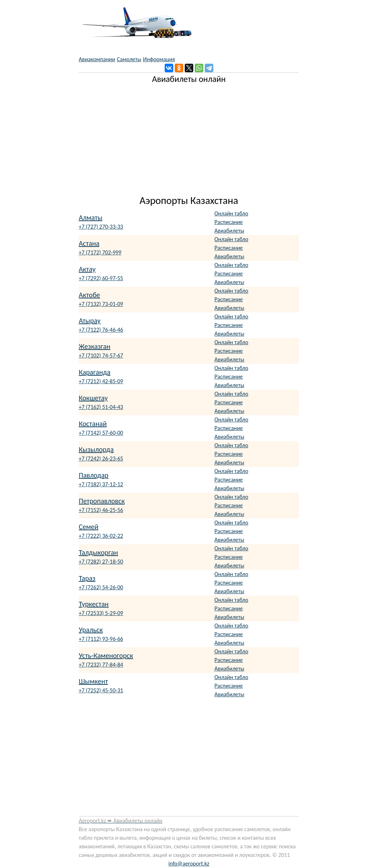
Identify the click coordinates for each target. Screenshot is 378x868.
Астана (89, 243)
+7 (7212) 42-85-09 (101, 381)
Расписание (229, 222)
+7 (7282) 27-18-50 (101, 562)
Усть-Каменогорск (106, 655)
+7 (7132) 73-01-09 (101, 304)
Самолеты (129, 59)
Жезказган (94, 346)
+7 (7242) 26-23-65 (101, 459)
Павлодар (94, 475)
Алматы (91, 218)
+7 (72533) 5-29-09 (101, 613)
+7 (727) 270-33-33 (101, 227)
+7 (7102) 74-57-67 (101, 355)
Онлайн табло (231, 213)
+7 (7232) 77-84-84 (101, 665)
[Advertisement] (189, 139)
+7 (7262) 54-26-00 (101, 587)
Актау (87, 269)
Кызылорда (96, 449)
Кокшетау (93, 398)
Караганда (94, 372)
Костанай (93, 424)
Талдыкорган (98, 552)
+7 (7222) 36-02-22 (101, 536)
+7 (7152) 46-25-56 (101, 510)
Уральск (91, 630)
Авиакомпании (97, 59)
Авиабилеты (229, 231)
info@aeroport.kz (189, 864)
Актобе (89, 295)
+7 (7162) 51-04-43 (101, 407)
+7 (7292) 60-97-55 (101, 278)
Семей (89, 527)
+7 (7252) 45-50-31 (101, 690)
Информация (159, 59)
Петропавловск (102, 501)
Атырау (90, 321)
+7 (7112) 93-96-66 (101, 639)
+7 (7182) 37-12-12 (101, 484)
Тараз (87, 578)
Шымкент (93, 681)
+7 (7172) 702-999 (100, 252)
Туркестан (94, 604)
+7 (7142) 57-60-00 (101, 433)
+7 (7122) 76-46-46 (101, 330)
